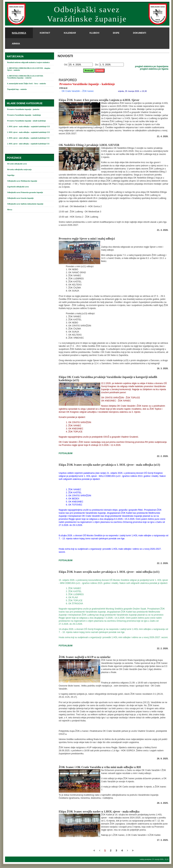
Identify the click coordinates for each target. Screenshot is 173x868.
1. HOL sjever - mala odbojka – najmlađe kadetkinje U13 (28, 126)
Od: (66, 65)
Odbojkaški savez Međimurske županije (22, 181)
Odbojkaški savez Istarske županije (20, 198)
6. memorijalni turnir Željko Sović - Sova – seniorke (27, 84)
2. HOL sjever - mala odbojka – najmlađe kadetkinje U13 (28, 132)
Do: (97, 65)
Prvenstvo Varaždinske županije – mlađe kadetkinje (26, 121)
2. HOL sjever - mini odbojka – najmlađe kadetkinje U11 (28, 144)
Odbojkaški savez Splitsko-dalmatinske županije (25, 204)
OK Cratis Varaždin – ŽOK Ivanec (78, 91)
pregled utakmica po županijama (152, 66)
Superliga (11, 175)
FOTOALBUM (66, 453)
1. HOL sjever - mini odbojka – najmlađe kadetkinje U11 (28, 138)
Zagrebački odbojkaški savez (18, 187)
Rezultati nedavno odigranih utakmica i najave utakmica (28, 62)
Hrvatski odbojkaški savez (17, 164)
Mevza (10, 210)
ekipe (116, 33)
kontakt (45, 33)
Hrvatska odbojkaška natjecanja (19, 169)
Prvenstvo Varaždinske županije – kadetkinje (24, 115)
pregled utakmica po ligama (154, 69)
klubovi (94, 33)
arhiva (16, 44)
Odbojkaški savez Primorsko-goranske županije (25, 192)
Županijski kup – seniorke (17, 89)
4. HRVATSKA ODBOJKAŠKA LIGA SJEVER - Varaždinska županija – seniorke (26, 77)
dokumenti (139, 33)
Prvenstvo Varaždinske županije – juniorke (23, 109)
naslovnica (19, 33)
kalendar (70, 33)
